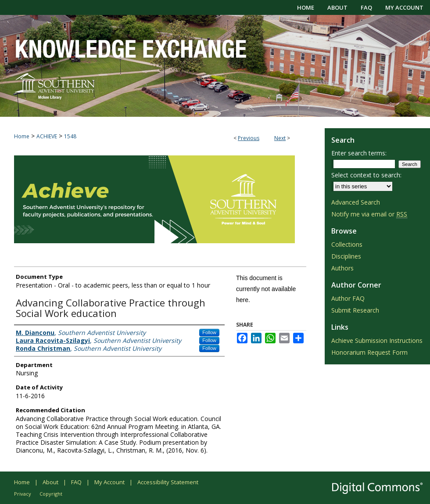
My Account (109, 482)
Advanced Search (356, 202)
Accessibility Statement (168, 482)
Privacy (23, 494)
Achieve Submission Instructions (377, 340)
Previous (249, 138)
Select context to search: (366, 175)
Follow (209, 332)
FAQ (76, 482)
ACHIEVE (47, 136)
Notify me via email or (369, 214)
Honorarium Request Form (369, 352)
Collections (347, 244)
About (50, 482)
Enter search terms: (359, 153)
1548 (70, 136)
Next (280, 138)
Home (22, 136)
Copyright (51, 494)
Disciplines (346, 256)
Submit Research (355, 310)
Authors (342, 268)
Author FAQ (348, 298)
